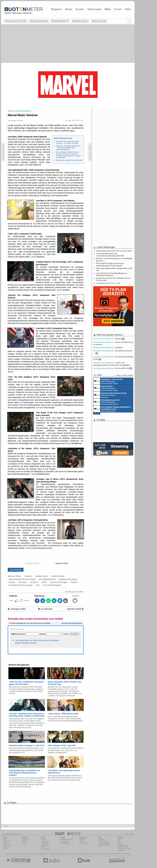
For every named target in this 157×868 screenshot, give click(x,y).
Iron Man (12, 582)
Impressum (121, 850)
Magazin (56, 9)
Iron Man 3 (34, 582)
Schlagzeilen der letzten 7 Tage (108, 283)
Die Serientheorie (39, 21)
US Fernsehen (44, 854)
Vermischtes (45, 841)
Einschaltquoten (60, 854)
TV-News (44, 840)
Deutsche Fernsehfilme (116, 854)
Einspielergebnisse (104, 843)
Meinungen (94, 9)
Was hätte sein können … (113, 352)
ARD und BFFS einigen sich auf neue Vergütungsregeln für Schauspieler (110, 264)
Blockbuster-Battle (104, 845)
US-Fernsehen (45, 849)
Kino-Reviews (83, 843)
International (45, 845)
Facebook (6, 847)
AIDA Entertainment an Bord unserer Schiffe (108, 381)
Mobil (5, 843)
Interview (25, 843)
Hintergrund (26, 840)
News (69, 9)
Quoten (80, 9)
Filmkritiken (35, 854)
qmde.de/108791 (78, 592)
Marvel (44, 582)
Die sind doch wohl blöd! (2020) (113, 358)
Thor (38, 585)
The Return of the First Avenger (21, 585)
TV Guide (68, 854)
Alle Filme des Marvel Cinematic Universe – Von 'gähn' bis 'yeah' (67, 142)
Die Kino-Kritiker (103, 841)
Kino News (9, 854)
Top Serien (127, 854)
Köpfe (43, 847)
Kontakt (120, 843)
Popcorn (74, 582)
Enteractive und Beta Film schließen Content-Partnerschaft (113, 279)
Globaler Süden (80, 21)
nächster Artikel (75, 609)
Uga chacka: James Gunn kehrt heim (69, 160)
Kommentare (16, 570)
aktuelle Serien (93, 854)
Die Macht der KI (60, 21)
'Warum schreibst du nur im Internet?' (113, 343)
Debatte (82, 840)
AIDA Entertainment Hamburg (110, 395)
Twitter (5, 849)
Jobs (119, 841)
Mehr (128, 9)
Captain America (58, 576)
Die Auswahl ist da (113, 368)
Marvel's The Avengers (59, 582)
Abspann (109, 339)
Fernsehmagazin (25, 854)
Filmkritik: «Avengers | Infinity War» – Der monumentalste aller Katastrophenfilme (68, 148)
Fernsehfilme (84, 854)
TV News (51, 854)
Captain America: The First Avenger (22, 579)
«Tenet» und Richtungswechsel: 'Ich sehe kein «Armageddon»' (112, 364)
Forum (118, 9)
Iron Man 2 (23, 582)
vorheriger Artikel (17, 609)
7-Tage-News (7, 845)
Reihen (24, 841)
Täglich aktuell (65, 843)
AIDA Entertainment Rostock (112, 409)
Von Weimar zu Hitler (16, 21)
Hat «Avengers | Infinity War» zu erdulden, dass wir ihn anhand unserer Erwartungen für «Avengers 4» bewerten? (69, 155)
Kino (108, 9)
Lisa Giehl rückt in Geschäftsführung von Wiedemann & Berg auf (111, 274)
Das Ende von (99, 21)
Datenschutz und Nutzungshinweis (123, 846)
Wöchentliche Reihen (67, 840)
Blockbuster (76, 854)
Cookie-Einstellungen (124, 849)
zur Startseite (45, 609)
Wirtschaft (44, 843)
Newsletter (6, 841)
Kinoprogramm (103, 854)
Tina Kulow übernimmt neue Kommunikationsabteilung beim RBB (110, 255)
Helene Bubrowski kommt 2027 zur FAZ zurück (114, 251)
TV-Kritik (82, 841)
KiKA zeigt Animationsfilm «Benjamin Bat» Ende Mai (114, 269)
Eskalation (108, 348)
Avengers (28, 576)
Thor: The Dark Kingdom (52, 585)
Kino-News (102, 840)
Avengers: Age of (42, 576)
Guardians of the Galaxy (68, 579)
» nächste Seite (61, 563)
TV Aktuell (16, 854)
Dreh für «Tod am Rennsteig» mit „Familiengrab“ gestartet (114, 259)
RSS (4, 840)
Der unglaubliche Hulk (47, 579)
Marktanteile (64, 841)
